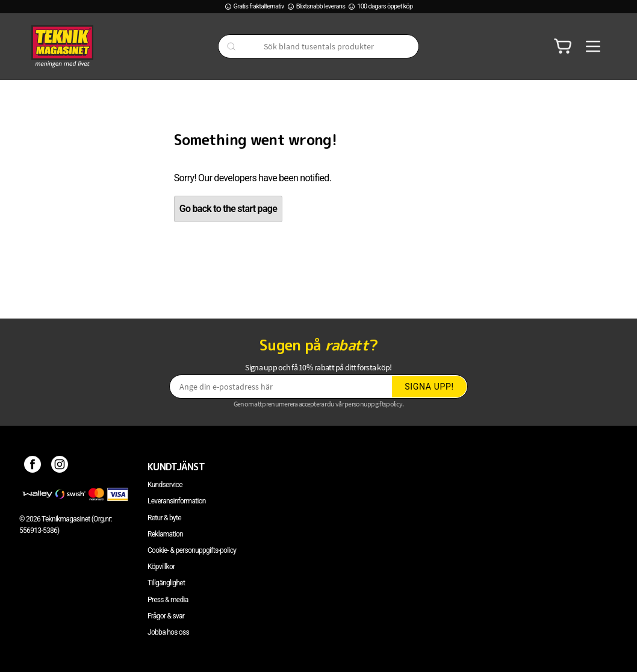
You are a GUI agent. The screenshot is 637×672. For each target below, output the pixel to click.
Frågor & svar (166, 616)
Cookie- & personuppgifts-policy (192, 550)
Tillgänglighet (166, 583)
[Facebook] (33, 467)
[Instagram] (60, 467)
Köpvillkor (161, 567)
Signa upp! (429, 387)
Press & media (168, 600)
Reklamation (165, 534)
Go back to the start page (228, 209)
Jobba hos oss (168, 632)
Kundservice (165, 485)
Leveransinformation (177, 501)
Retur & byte (164, 518)
